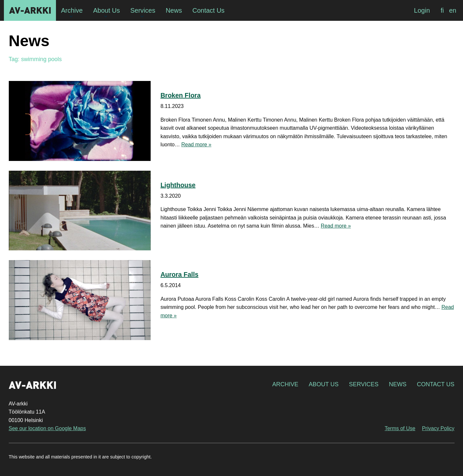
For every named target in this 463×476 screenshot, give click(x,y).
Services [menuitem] (143, 10)
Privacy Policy (438, 428)
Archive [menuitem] (72, 10)
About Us (324, 384)
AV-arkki (30, 10)
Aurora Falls (179, 274)
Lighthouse (178, 185)
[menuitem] (442, 10)
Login (422, 10)
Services (364, 384)
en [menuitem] (453, 10)
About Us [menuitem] (106, 10)
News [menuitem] (174, 10)
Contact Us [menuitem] (208, 10)
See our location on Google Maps (47, 428)
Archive (285, 384)
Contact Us (436, 384)
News (398, 384)
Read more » (196, 145)
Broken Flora (180, 95)
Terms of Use (400, 428)
